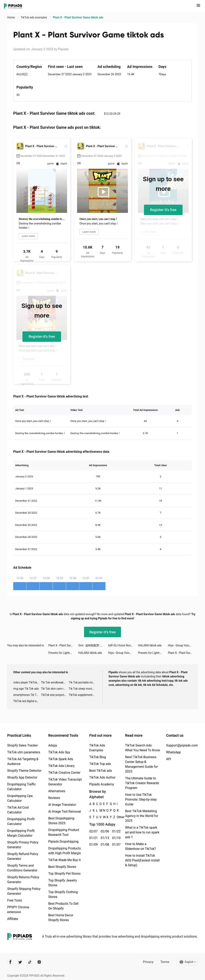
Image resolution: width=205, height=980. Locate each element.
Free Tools (15, 900)
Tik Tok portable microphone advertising (83, 682)
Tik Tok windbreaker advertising (55, 682)
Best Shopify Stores (62, 867)
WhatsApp (174, 752)
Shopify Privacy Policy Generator (23, 845)
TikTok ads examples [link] (34, 17)
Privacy (148, 962)
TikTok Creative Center (64, 773)
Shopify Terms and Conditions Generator (22, 868)
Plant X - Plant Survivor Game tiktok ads (63, 645)
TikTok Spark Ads (61, 759)
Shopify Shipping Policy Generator (24, 891)
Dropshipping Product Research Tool (64, 832)
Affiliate (13, 919)
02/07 (93, 831)
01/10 (116, 838)
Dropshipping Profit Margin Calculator (21, 833)
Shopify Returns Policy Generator (23, 880)
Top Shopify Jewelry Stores (63, 883)
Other (117, 817)
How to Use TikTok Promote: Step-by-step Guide (141, 799)
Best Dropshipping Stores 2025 (61, 821)
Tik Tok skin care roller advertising (55, 689)
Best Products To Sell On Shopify (63, 906)
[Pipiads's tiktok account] (30, 962)
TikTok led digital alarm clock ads (27, 701)
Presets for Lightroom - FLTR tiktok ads (63, 653)
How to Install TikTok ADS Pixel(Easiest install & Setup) (142, 860)
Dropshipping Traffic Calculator (22, 787)
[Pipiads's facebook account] (10, 962)
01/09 (93, 845)
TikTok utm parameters (24, 752)
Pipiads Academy (102, 784)
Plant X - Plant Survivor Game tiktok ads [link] (78, 17)
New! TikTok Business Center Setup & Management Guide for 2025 (141, 764)
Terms (165, 962)
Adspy (53, 745)
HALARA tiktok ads (150, 645)
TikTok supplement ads (83, 695)
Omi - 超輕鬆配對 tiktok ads (93, 645)
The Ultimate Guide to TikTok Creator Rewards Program (142, 783)
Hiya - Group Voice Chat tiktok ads (183, 645)
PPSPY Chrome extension (18, 910)
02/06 (104, 831)
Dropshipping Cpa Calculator (20, 798)
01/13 (104, 838)
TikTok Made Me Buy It (64, 860)
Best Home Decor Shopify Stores (61, 918)
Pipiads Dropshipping (63, 842)
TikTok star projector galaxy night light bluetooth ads (55, 695)
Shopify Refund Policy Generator (23, 856)
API (169, 759)
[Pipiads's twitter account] (20, 962)
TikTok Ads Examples (97, 748)
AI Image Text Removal (65, 811)
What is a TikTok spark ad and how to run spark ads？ (142, 832)
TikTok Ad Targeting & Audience (23, 761)
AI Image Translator (62, 805)
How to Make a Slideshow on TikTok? (141, 846)
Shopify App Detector (22, 777)
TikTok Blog (98, 757)
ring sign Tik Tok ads (26, 689)
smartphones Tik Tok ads (27, 695)
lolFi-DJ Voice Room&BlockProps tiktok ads (123, 645)
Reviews (54, 798)
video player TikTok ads (27, 682)
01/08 (104, 845)
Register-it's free (163, 210)
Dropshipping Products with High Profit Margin (65, 851)
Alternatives (57, 791)
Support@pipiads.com (182, 745)
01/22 (116, 831)
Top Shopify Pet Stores (64, 874)
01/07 (116, 845)
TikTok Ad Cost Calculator (18, 810)
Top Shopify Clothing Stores (63, 894)
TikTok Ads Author (102, 777)
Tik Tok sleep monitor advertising (83, 689)
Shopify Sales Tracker (23, 745)
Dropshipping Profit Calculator (21, 822)
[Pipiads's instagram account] (39, 962)
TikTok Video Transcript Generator (65, 782)
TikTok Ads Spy (59, 752)
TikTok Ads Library (61, 766)
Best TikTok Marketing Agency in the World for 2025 (142, 816)
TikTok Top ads (100, 764)
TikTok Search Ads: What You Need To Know (143, 748)
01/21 (93, 838)
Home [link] (11, 17)
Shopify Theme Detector (24, 771)
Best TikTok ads (101, 771)
